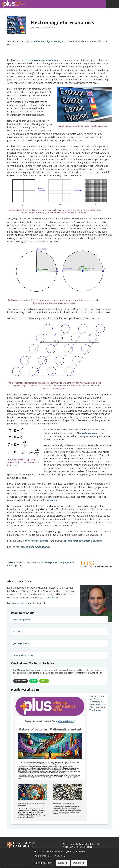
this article (52, 597)
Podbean (45, 681)
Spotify (34, 681)
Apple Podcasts (21, 681)
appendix (52, 500)
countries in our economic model (41, 60)
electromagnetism (22, 620)
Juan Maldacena (37, 28)
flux (39, 79)
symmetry (18, 631)
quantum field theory (23, 655)
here (72, 41)
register (22, 603)
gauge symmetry (21, 643)
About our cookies (43, 856)
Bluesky (97, 710)
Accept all (79, 863)
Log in (10, 603)
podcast (30, 670)
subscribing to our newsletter (96, 703)
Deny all (63, 863)
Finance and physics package (48, 41)
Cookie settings (43, 863)
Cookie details (61, 856)
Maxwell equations (87, 433)
